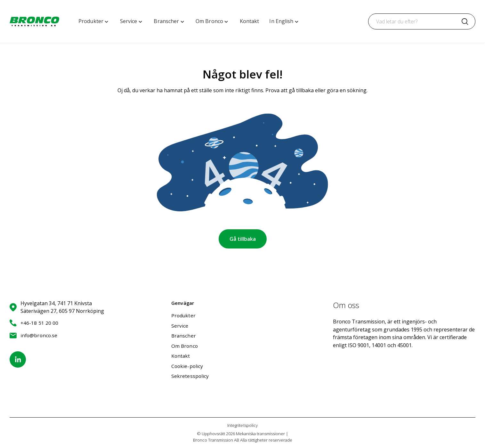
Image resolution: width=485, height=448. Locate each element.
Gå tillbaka (243, 239)
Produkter (184, 315)
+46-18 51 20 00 (34, 323)
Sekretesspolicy (190, 376)
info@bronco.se (34, 336)
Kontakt (181, 356)
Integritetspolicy (242, 425)
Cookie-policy (187, 366)
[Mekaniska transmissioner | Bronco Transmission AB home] (34, 21)
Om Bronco (185, 346)
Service (180, 326)
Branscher (184, 336)
